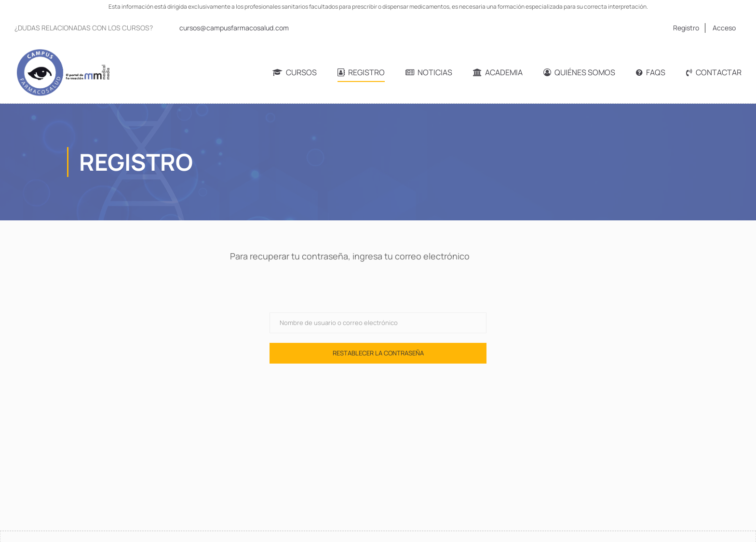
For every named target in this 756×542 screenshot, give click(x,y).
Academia (498, 72)
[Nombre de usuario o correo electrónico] (378, 323)
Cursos (295, 72)
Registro (686, 28)
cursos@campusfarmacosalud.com (234, 28)
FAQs (651, 72)
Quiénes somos (579, 72)
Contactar (714, 72)
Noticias (429, 72)
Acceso (724, 28)
